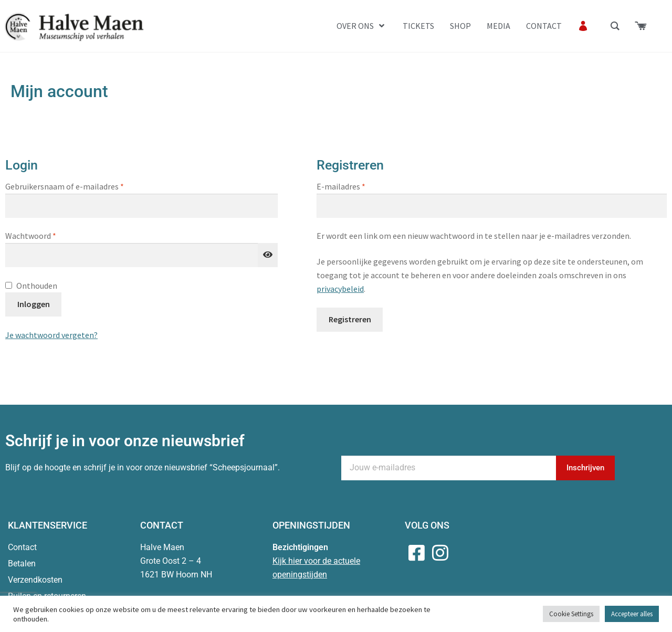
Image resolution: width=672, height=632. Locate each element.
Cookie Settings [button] (571, 614)
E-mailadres (353, 186)
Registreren (350, 319)
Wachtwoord (43, 235)
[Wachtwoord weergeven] (268, 255)
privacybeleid (340, 289)
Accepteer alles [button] (632, 614)
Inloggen (34, 304)
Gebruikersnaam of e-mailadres (77, 186)
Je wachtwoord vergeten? (51, 335)
